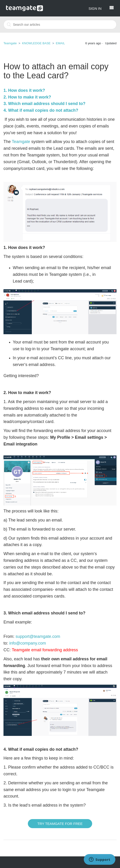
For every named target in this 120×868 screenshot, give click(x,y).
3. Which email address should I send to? (44, 104)
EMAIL (60, 43)
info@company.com (28, 643)
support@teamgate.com (38, 636)
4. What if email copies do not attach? (41, 110)
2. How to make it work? (27, 97)
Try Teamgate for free (60, 824)
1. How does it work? (24, 90)
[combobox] (60, 25)
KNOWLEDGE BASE (36, 43)
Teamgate (10, 43)
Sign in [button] (95, 8)
